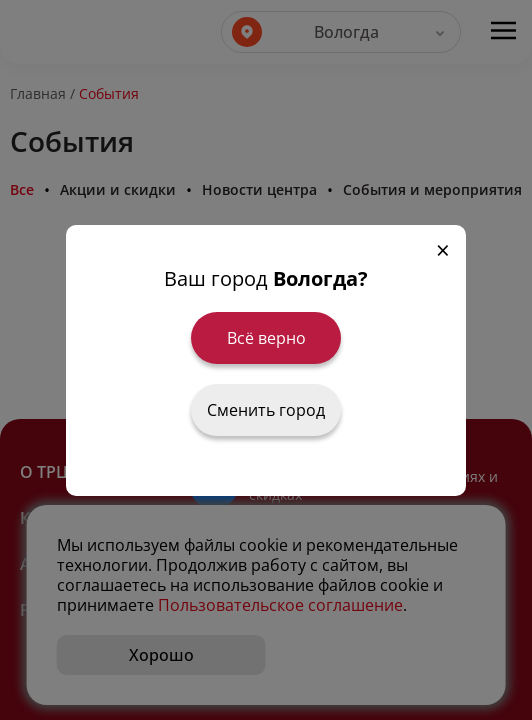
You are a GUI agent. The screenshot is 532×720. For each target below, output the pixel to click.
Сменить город (266, 410)
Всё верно (266, 338)
